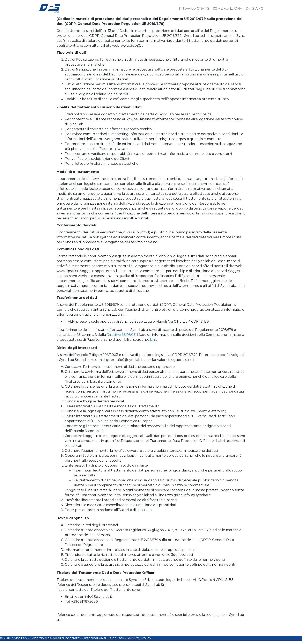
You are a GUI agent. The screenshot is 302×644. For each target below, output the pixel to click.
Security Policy (139, 638)
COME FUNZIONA (227, 9)
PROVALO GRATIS (194, 9)
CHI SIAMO (255, 9)
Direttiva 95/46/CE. (121, 335)
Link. (154, 340)
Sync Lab (20, 638)
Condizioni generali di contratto (55, 638)
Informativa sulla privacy (104, 638)
